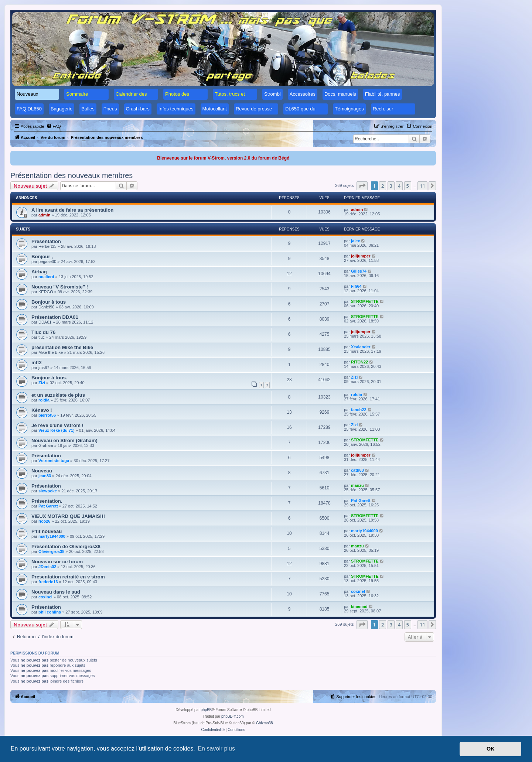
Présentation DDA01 (55, 317)
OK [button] (491, 749)
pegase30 (47, 262)
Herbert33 (47, 246)
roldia (44, 400)
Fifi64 (356, 286)
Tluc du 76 (43, 332)
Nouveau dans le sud (56, 592)
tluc (42, 337)
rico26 (44, 521)
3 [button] (391, 186)
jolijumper (361, 256)
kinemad (359, 606)
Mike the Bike (51, 352)
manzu (357, 485)
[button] (362, 186)
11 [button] (422, 186)
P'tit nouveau (47, 531)
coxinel (45, 597)
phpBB (206, 710)
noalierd (46, 277)
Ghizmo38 (265, 723)
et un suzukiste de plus (58, 395)
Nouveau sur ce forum (57, 562)
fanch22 (359, 410)
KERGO (46, 292)
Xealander (361, 347)
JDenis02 (47, 567)
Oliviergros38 (51, 551)
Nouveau (42, 471)
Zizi (42, 383)
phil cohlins (50, 612)
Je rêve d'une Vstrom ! (57, 425)
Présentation (46, 241)
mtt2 (37, 363)
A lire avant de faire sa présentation (72, 210)
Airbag (39, 272)
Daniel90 (46, 307)
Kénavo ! (42, 410)
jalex (355, 241)
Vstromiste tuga (54, 461)
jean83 (45, 476)
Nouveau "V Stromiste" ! (60, 287)
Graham (46, 445)
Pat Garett (48, 506)
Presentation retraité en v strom (68, 577)
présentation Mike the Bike (62, 347)
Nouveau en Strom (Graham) (64, 440)
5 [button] (408, 186)
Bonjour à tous (49, 302)
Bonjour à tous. (49, 378)
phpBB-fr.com (233, 716)
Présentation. (47, 501)
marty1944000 (52, 536)
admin (44, 215)
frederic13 (48, 582)
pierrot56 (47, 415)
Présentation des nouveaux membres (71, 175)
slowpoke (48, 491)
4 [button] (399, 186)
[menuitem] (54, 126)
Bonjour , (42, 257)
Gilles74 (359, 271)
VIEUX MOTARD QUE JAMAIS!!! (68, 516)
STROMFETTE (365, 301)
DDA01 (45, 322)
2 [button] (383, 186)
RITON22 (359, 362)
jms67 (44, 368)
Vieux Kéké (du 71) (57, 430)
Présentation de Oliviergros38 (66, 546)
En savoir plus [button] (216, 749)
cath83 (357, 470)
